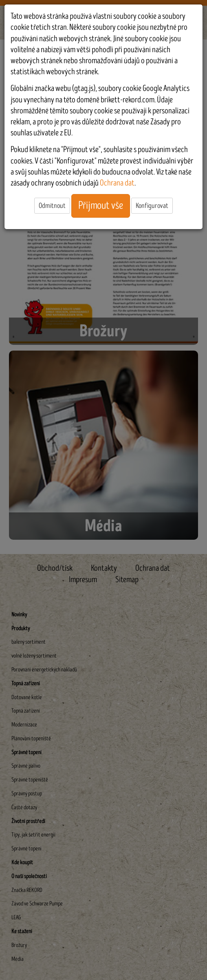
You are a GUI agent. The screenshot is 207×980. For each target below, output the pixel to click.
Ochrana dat (117, 183)
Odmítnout (52, 206)
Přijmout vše (101, 205)
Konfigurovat (152, 206)
